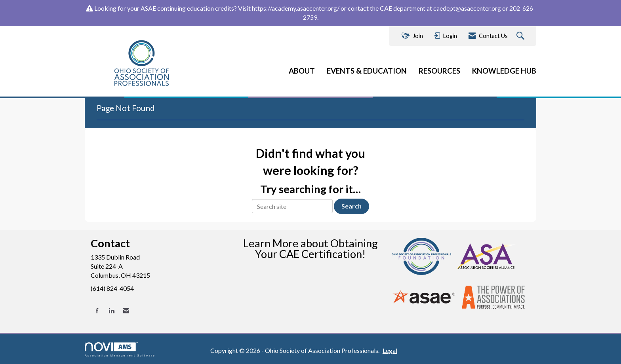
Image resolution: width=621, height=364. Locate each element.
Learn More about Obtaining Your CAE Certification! (310, 248)
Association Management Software (120, 350)
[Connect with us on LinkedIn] (111, 311)
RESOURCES (439, 71)
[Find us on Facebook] (97, 311)
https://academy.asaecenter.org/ (296, 8)
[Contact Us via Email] (126, 311)
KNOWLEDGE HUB (504, 71)
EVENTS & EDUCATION (367, 71)
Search (351, 206)
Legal (390, 350)
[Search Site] (521, 36)
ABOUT (302, 71)
